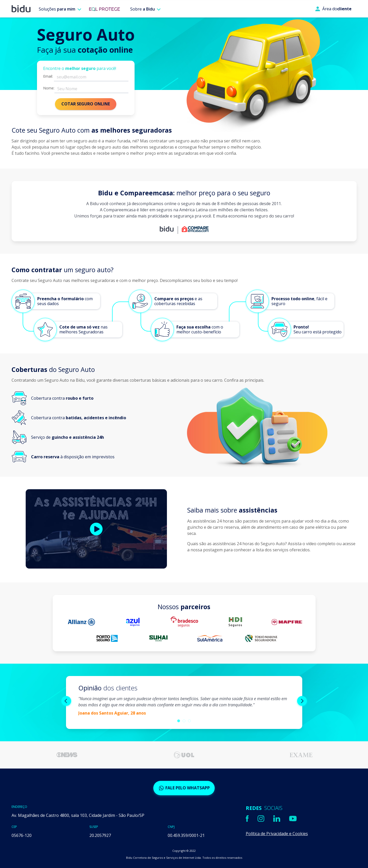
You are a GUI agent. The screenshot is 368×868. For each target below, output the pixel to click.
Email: (48, 76)
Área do (333, 9)
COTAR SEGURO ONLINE (86, 104)
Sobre (143, 9)
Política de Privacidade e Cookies (277, 834)
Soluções (57, 9)
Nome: (49, 88)
